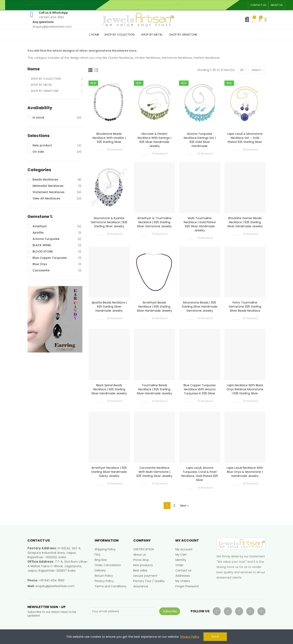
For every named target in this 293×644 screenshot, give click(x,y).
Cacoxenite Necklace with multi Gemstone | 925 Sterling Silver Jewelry (154, 472)
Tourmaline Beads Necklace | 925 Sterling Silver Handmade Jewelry (154, 389)
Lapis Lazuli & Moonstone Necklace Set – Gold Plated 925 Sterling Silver (245, 138)
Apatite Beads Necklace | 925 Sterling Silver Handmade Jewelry (109, 307)
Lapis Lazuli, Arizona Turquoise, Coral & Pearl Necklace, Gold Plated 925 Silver (200, 474)
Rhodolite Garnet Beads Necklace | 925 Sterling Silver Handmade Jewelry (245, 222)
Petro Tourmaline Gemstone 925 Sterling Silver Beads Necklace (245, 307)
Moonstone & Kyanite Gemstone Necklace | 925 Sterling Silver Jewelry (109, 222)
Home (34, 69)
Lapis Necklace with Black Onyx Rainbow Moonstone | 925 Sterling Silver (245, 389)
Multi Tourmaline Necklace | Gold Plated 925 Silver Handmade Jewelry (200, 224)
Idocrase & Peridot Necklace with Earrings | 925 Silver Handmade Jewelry (154, 140)
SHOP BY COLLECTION (46, 79)
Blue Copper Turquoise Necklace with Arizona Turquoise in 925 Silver (200, 389)
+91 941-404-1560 (52, 580)
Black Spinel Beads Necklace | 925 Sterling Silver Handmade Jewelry (109, 389)
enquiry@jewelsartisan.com (55, 586)
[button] (258, 5)
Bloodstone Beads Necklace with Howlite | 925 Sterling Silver (109, 138)
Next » (184, 506)
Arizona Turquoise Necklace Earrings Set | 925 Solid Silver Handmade (200, 140)
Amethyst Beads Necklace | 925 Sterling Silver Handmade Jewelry (154, 307)
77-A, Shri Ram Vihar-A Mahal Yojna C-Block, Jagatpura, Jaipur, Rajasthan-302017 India (58, 566)
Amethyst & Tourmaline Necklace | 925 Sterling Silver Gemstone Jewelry (154, 222)
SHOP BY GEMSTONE (45, 91)
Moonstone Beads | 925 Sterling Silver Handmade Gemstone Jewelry (200, 307)
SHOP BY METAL (41, 85)
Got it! (215, 637)
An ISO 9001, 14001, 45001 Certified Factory (160, 5)
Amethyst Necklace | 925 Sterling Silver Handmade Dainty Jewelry (109, 472)
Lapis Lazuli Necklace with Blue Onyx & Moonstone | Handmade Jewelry (245, 472)
